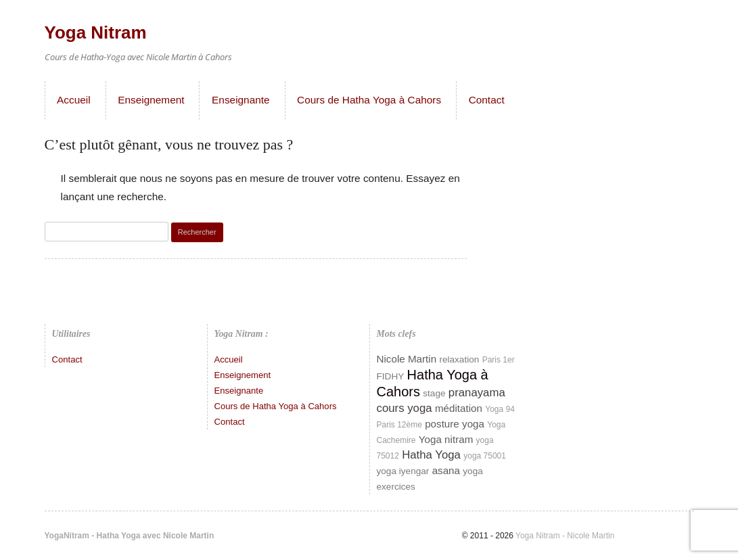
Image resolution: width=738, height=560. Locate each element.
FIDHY (391, 376)
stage (434, 393)
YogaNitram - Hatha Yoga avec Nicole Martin (130, 536)
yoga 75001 (485, 456)
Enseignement (151, 100)
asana (446, 470)
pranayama (477, 393)
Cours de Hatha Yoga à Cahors (369, 100)
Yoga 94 (500, 409)
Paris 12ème (399, 425)
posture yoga (455, 424)
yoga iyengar (403, 471)
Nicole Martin (407, 359)
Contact (487, 100)
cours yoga (405, 408)
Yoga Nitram (96, 32)
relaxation (459, 359)
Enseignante (241, 100)
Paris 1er (499, 360)
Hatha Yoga (431, 455)
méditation (459, 408)
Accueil (74, 100)
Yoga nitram (446, 439)
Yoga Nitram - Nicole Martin (564, 536)
